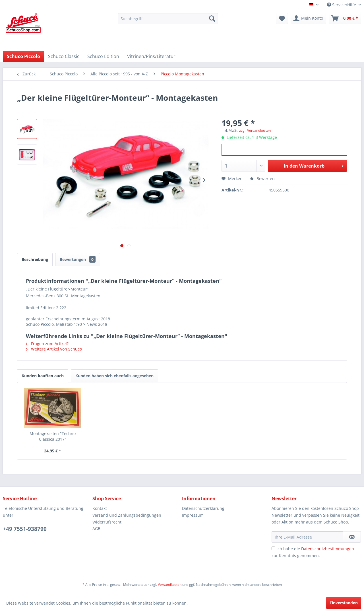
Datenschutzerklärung (203, 508)
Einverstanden (344, 603)
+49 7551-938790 (25, 529)
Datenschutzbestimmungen (328, 549)
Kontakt (100, 508)
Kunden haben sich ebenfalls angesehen (114, 376)
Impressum (193, 515)
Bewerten (262, 179)
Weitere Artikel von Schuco (54, 349)
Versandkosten (170, 585)
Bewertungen (78, 259)
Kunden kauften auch (43, 376)
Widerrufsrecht (107, 522)
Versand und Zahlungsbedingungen (127, 515)
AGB (96, 528)
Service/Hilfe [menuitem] (342, 5)
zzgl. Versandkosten (255, 130)
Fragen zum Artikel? (47, 344)
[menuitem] (168, 18)
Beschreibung (35, 259)
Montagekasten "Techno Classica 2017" (53, 436)
